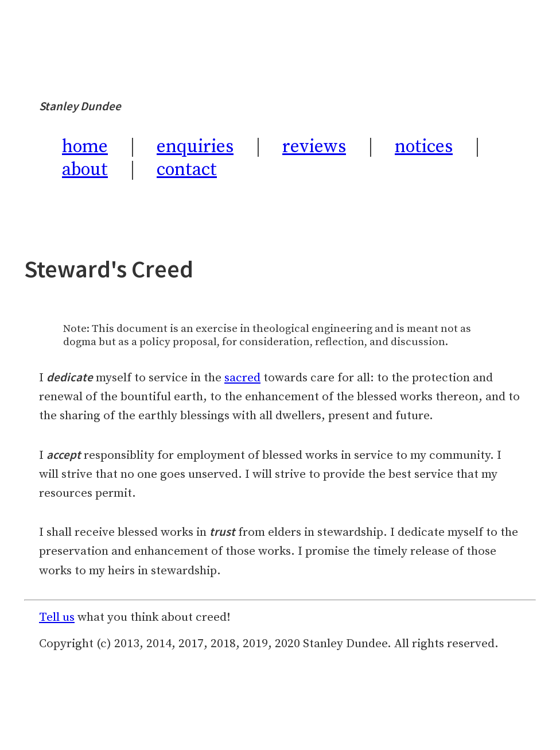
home (85, 147)
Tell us (57, 617)
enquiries (195, 147)
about (85, 170)
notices (424, 147)
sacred (242, 378)
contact (187, 170)
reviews (314, 147)
